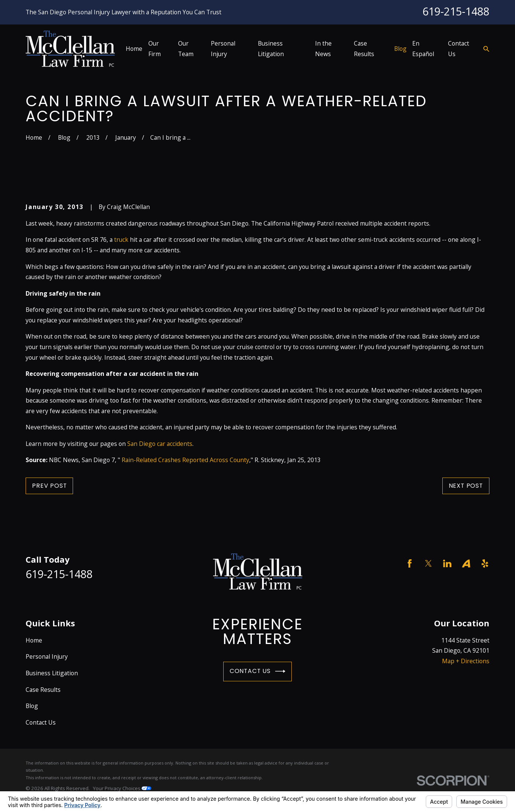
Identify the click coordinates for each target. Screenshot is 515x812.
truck (121, 240)
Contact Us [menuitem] (459, 49)
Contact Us (257, 671)
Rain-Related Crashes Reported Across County (185, 460)
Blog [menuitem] (400, 49)
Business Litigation (52, 673)
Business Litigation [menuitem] (271, 49)
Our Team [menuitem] (186, 49)
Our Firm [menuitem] (155, 49)
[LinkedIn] (447, 563)
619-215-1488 (456, 11)
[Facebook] (410, 563)
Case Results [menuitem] (364, 49)
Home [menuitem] (134, 49)
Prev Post (49, 486)
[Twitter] (428, 563)
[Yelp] (485, 563)
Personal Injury (47, 656)
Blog (32, 706)
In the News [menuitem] (323, 49)
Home (34, 640)
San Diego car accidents (160, 444)
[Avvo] (466, 563)
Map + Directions (466, 661)
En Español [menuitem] (423, 49)
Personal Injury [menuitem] (223, 49)
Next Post (466, 486)
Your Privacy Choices (122, 788)
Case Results (43, 690)
